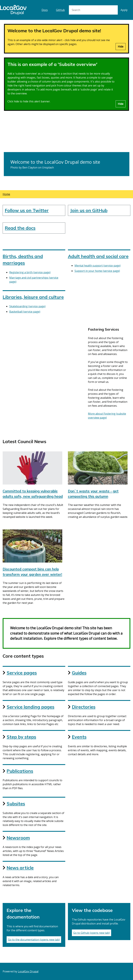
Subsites (16, 804)
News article (20, 868)
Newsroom (18, 838)
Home (6, 194)
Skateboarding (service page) (27, 306)
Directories (84, 707)
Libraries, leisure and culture (33, 297)
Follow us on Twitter (27, 210)
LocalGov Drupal (28, 971)
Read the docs (20, 228)
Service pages (22, 673)
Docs (45, 10)
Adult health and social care (98, 256)
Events (79, 737)
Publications (20, 771)
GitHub (60, 10)
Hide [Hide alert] (121, 47)
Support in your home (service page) (97, 271)
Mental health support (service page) (98, 266)
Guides (79, 673)
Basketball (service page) (25, 312)
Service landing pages (30, 707)
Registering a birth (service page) (30, 272)
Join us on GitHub (89, 210)
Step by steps (21, 737)
